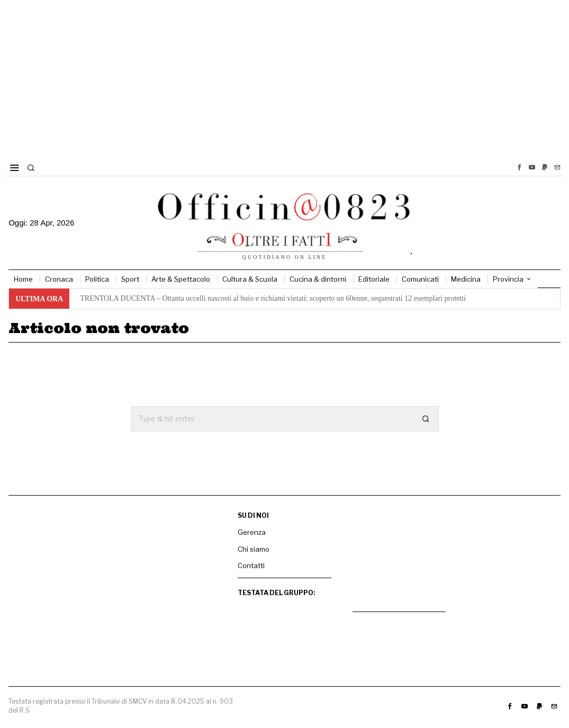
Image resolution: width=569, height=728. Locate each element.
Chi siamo (254, 549)
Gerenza (252, 532)
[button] (426, 419)
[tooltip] (519, 167)
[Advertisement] (284, 79)
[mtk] (399, 558)
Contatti (251, 565)
